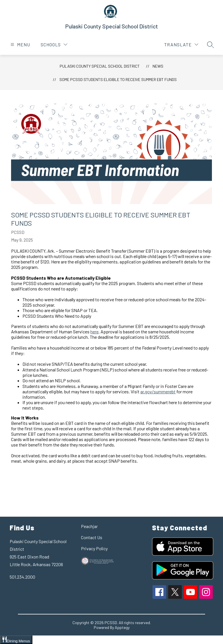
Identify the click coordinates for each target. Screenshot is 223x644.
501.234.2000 (22, 577)
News (158, 66)
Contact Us (92, 537)
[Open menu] (20, 44)
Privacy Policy (94, 548)
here (94, 332)
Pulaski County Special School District (100, 66)
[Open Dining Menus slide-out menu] (16, 640)
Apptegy (122, 627)
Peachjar (89, 526)
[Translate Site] (181, 44)
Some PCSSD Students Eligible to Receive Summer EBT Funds (118, 79)
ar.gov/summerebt (158, 391)
